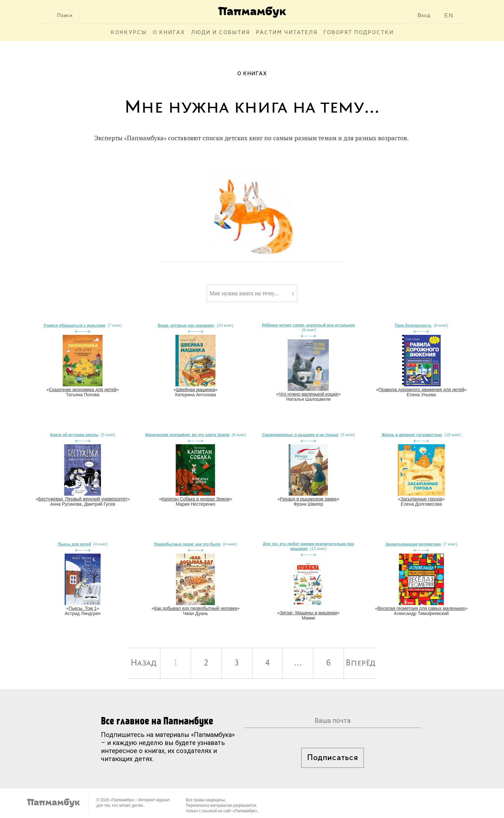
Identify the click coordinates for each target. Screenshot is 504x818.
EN (449, 15)
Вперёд (360, 663)
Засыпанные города (421, 499)
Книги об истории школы (74, 435)
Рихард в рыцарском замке (308, 499)
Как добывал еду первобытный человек (195, 608)
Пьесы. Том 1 (83, 608)
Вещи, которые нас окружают (186, 326)
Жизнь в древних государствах (412, 435)
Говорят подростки (359, 33)
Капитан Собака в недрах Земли (196, 499)
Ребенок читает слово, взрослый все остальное (308, 325)
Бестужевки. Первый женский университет (83, 499)
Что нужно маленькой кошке (308, 394)
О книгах (169, 33)
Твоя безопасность (413, 326)
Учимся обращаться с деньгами (75, 326)
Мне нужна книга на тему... (244, 293)
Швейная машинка (196, 390)
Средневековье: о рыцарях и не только (300, 435)
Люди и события (221, 33)
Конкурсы (129, 33)
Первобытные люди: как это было (187, 544)
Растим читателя (287, 33)
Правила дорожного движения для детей (421, 390)
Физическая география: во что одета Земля (187, 435)
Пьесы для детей (74, 544)
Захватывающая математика (413, 544)
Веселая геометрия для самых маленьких (421, 608)
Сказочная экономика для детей (83, 390)
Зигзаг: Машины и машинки (308, 613)
